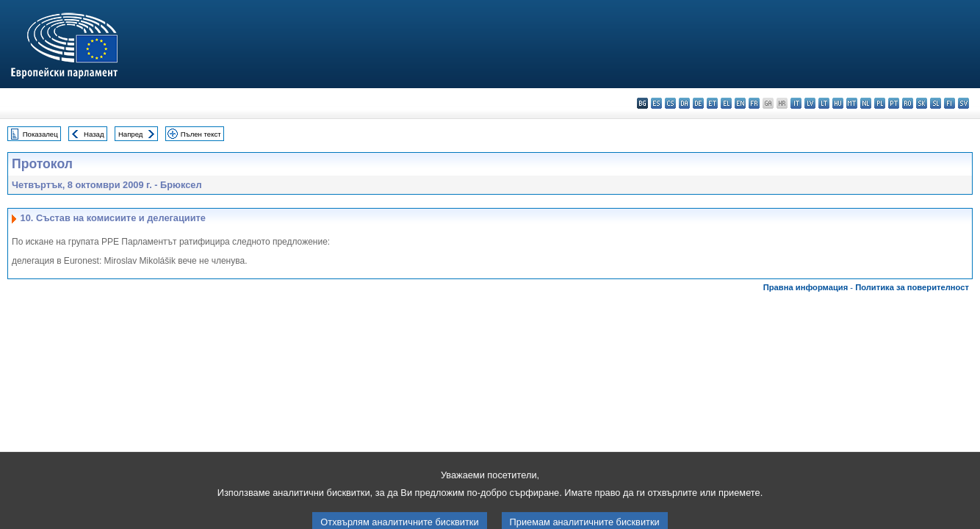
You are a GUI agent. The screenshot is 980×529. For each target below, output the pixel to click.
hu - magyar (838, 103)
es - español (656, 103)
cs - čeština (670, 103)
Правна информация (806, 287)
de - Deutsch (698, 103)
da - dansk (684, 103)
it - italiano (796, 103)
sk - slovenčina (922, 103)
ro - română (908, 103)
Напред (131, 134)
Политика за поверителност (912, 287)
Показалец (40, 134)
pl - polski (880, 103)
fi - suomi (950, 103)
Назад (94, 134)
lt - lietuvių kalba (824, 103)
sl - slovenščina (936, 103)
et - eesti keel (712, 103)
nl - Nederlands (866, 103)
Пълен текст (201, 134)
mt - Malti (852, 103)
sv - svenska (963, 103)
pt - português (894, 103)
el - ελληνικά (726, 103)
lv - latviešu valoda (810, 103)
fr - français (754, 103)
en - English (740, 103)
